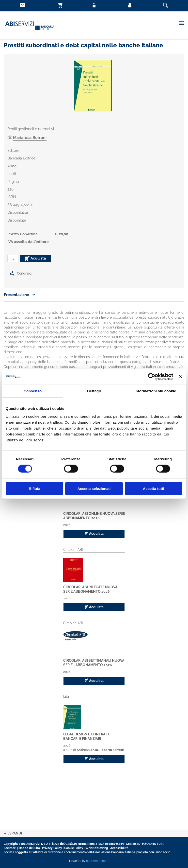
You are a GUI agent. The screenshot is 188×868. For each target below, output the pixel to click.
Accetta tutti (153, 488)
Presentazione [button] (19, 295)
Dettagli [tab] (94, 391)
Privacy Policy (52, 848)
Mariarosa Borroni (30, 138)
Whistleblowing (97, 848)
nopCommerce (96, 861)
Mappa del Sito (29, 848)
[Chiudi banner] (181, 377)
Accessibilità (119, 848)
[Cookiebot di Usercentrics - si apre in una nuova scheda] (152, 377)
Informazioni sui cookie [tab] (155, 391)
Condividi (25, 273)
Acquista (35, 259)
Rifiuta (35, 488)
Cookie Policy (74, 848)
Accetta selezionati (94, 488)
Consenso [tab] (33, 391)
